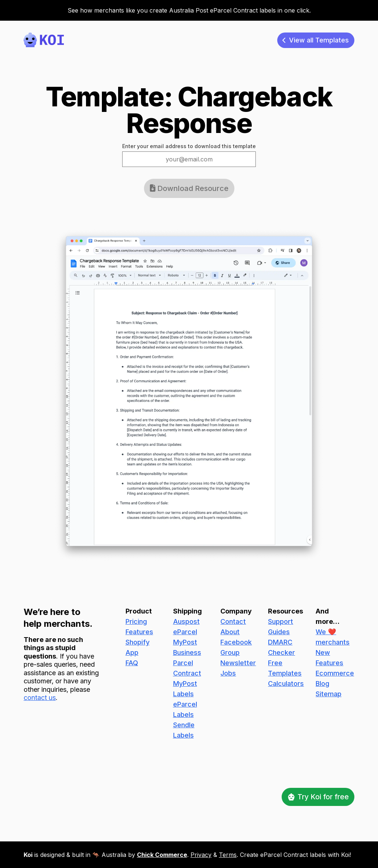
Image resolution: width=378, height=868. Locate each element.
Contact (233, 620)
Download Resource (189, 189)
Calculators (286, 682)
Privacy (201, 855)
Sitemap (329, 693)
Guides (279, 631)
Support (281, 620)
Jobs (228, 672)
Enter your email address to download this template (189, 147)
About (230, 631)
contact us (40, 697)
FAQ (132, 662)
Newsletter (238, 662)
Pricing (136, 620)
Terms (228, 855)
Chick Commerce (162, 855)
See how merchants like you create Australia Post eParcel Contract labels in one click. (189, 10)
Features (139, 631)
